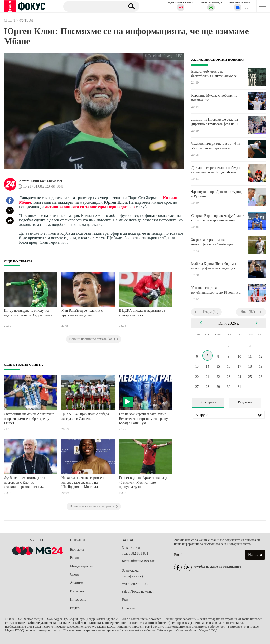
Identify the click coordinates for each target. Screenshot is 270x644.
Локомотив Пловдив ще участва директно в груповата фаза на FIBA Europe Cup (217, 122)
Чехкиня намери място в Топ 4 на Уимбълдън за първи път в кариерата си (216, 146)
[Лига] (229, 415)
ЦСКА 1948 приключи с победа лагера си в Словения (85, 416)
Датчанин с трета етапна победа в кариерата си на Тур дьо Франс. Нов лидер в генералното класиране (217, 170)
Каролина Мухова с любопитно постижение (214, 98)
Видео (75, 608)
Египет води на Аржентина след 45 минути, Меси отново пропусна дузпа (143, 482)
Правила (129, 608)
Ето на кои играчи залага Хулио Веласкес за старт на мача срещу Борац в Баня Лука (143, 419)
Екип (126, 600)
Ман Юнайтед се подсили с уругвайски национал (82, 313)
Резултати (245, 402)
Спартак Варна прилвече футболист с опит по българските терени (217, 218)
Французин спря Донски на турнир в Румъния (217, 194)
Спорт (75, 575)
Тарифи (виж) (132, 576)
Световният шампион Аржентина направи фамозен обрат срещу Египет (29, 419)
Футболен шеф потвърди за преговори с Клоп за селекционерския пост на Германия (24, 483)
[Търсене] (92, 6)
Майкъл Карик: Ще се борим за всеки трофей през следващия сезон (214, 266)
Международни (82, 566)
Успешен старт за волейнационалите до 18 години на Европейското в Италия (217, 290)
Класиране (208, 402)
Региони (76, 558)
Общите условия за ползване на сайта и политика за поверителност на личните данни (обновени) (99, 623)
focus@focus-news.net (138, 561)
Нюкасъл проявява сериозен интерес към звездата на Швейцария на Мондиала (82, 482)
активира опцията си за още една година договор (90, 207)
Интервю (77, 591)
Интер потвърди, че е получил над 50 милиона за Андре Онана (28, 313)
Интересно (78, 600)
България (77, 549)
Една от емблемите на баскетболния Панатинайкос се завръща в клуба (214, 74)
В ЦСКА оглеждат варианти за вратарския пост (142, 313)
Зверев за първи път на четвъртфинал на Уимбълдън (212, 242)
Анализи (77, 583)
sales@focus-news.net (138, 591)
